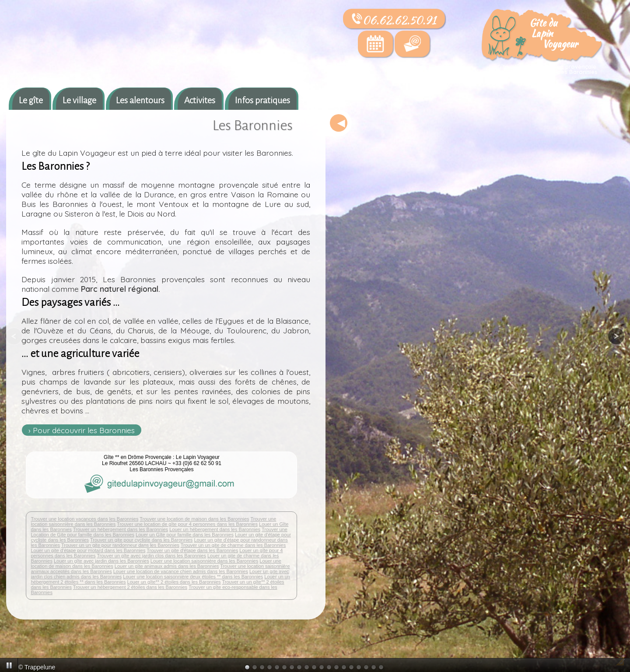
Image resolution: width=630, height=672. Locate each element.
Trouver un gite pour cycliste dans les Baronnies (141, 540)
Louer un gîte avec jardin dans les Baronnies (101, 561)
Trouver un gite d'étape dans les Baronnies (192, 550)
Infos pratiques (262, 100)
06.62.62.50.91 (394, 20)
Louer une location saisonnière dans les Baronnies (204, 561)
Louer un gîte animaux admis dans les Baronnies (167, 566)
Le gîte (31, 100)
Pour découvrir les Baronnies (84, 430)
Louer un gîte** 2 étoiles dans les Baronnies (174, 582)
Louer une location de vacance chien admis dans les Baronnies (181, 571)
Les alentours (140, 100)
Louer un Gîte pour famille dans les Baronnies (185, 535)
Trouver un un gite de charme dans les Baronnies (233, 545)
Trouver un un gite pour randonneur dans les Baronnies (120, 545)
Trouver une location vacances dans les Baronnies (84, 519)
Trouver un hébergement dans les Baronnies (121, 529)
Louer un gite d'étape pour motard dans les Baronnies (88, 550)
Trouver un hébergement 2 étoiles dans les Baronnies (130, 587)
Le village (79, 100)
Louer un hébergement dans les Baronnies (215, 529)
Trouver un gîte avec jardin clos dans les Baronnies (151, 556)
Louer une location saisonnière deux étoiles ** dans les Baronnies (193, 577)
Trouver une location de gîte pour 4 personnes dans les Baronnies (187, 524)
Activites (200, 100)
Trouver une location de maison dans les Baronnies (194, 519)
